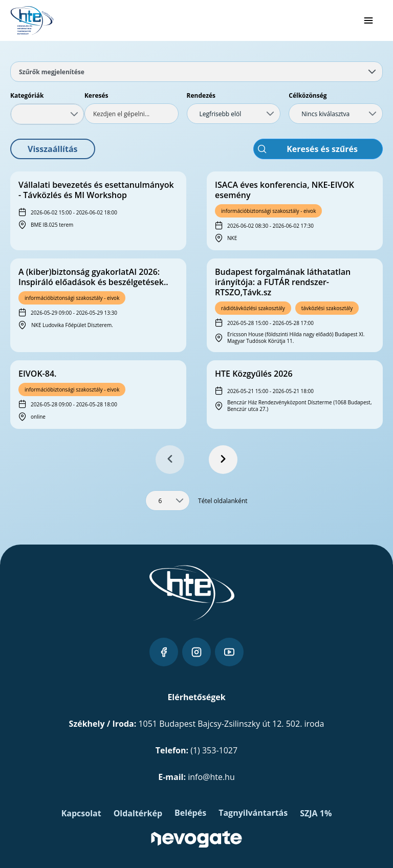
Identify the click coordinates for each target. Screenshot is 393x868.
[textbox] (132, 114)
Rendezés (201, 95)
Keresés (96, 95)
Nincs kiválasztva (325, 114)
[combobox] (47, 114)
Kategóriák (27, 95)
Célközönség (308, 95)
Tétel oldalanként (223, 501)
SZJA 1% (316, 813)
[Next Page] (223, 460)
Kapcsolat (81, 813)
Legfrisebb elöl (221, 114)
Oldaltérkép (138, 813)
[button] (53, 149)
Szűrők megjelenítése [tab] (198, 72)
